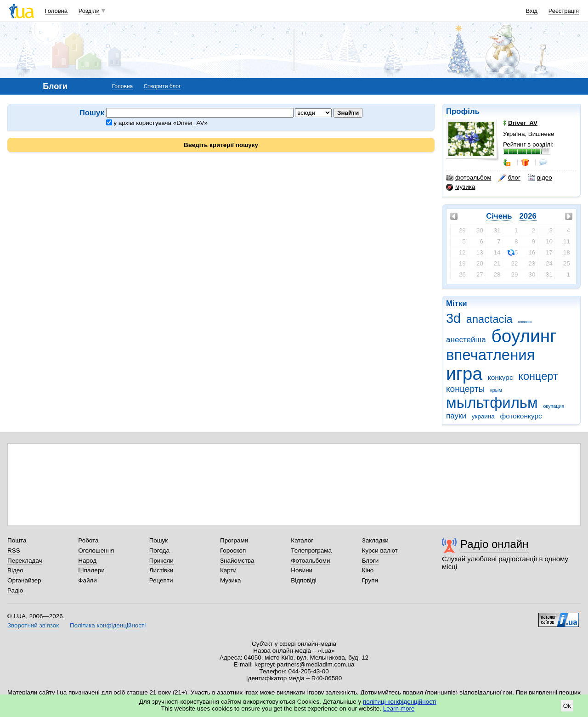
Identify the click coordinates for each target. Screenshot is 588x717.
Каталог (302, 540)
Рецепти (161, 580)
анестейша (466, 340)
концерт (538, 376)
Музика (230, 580)
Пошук (159, 540)
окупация (554, 406)
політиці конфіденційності (400, 702)
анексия (525, 322)
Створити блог (162, 86)
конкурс (500, 377)
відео (540, 178)
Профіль (463, 111)
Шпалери (91, 570)
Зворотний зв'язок (33, 625)
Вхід (532, 11)
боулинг (524, 336)
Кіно (368, 570)
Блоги (370, 561)
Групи (370, 580)
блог (509, 178)
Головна (56, 11)
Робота (88, 540)
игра (464, 374)
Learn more (399, 709)
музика (461, 187)
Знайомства (237, 561)
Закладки (375, 540)
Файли (88, 580)
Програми (234, 540)
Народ (87, 561)
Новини (302, 570)
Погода (159, 550)
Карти (228, 570)
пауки (456, 416)
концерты (465, 389)
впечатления (491, 355)
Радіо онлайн (495, 544)
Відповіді (304, 580)
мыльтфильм (492, 403)
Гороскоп (233, 550)
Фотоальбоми (310, 561)
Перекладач (25, 561)
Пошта (17, 540)
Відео (15, 570)
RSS (14, 550)
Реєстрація (564, 11)
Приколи (161, 561)
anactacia (489, 319)
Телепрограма (311, 550)
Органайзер (24, 580)
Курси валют (380, 550)
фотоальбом (469, 178)
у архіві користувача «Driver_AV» (157, 123)
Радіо (15, 590)
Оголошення (96, 550)
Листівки (161, 570)
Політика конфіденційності (108, 625)
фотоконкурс (521, 416)
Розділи (89, 11)
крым (496, 390)
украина (483, 416)
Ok (567, 706)
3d (453, 318)
